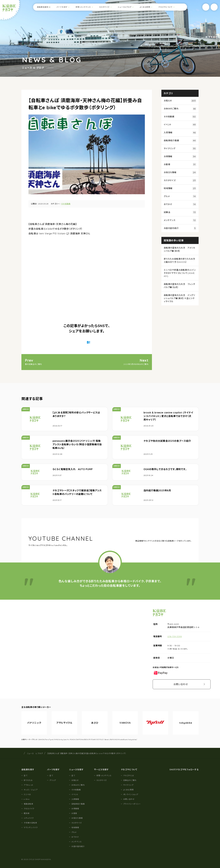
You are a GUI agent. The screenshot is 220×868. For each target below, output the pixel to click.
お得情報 (180, 157)
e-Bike (27, 799)
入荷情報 (180, 133)
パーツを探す (62, 7)
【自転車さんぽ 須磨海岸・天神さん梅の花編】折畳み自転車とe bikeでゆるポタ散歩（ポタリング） (87, 753)
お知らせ (180, 101)
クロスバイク (29, 809)
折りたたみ (28, 780)
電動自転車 (28, 804)
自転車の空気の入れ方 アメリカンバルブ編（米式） (179, 249)
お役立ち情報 (180, 172)
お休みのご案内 (180, 109)
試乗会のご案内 (130, 780)
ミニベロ (27, 794)
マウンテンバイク (31, 827)
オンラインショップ (131, 794)
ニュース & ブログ (35, 753)
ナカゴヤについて (165, 7)
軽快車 (27, 813)
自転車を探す (43, 7)
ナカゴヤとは (129, 776)
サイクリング (180, 149)
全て (26, 776)
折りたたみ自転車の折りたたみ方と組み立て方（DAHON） (179, 260)
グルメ (180, 196)
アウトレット (29, 785)
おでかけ (180, 204)
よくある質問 (145, 7)
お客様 (180, 164)
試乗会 (180, 212)
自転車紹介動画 (180, 141)
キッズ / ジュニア (31, 790)
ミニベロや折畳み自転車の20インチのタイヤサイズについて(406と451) (180, 273)
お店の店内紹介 (180, 228)
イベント (180, 125)
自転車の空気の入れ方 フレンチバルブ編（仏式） (179, 286)
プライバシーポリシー (132, 804)
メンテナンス (180, 220)
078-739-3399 (175, 636)
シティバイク (29, 818)
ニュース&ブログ (124, 7)
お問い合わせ (181, 684)
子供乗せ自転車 (30, 823)
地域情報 (180, 188)
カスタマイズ (104, 7)
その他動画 (66, 204)
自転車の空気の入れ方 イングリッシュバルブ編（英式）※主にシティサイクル (179, 298)
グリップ (53, 780)
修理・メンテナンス (83, 7)
